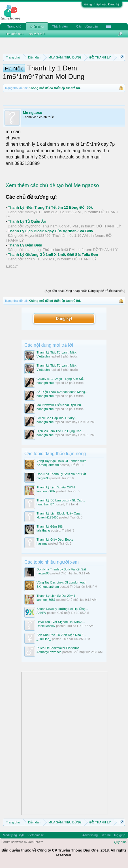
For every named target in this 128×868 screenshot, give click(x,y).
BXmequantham (48, 465)
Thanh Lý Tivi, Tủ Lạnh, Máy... (57, 352)
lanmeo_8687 (46, 491)
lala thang (33, 250)
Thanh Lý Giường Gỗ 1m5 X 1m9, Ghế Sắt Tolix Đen (53, 255)
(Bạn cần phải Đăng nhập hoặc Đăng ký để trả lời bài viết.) (85, 291)
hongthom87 (45, 504)
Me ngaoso (33, 113)
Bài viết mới (37, 34)
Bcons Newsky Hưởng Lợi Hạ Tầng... (62, 609)
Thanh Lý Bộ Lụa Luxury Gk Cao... (61, 500)
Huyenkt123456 (38, 236)
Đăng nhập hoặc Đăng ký (102, 4)
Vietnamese (36, 835)
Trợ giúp (119, 835)
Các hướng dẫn (87, 26)
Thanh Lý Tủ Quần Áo (27, 221)
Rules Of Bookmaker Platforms (58, 648)
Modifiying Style (14, 835)
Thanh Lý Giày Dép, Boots (55, 539)
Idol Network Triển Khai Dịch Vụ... (60, 405)
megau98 (43, 478)
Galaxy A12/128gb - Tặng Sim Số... (61, 379)
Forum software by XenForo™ (22, 842)
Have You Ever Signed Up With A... (61, 622)
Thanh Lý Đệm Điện (25, 245)
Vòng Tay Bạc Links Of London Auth (61, 461)
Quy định (120, 842)
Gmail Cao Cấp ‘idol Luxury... (57, 418)
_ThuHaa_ (44, 639)
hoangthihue (45, 383)
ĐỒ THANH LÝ (109, 226)
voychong (33, 226)
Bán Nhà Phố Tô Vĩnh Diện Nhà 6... (61, 635)
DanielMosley (46, 626)
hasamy (42, 543)
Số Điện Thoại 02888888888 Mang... (62, 392)
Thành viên (60, 26)
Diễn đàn (37, 27)
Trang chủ (14, 26)
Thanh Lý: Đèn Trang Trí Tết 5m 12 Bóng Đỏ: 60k (50, 207)
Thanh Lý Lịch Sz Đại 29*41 (56, 487)
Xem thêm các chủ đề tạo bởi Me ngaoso (52, 185)
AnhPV (41, 613)
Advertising (90, 835)
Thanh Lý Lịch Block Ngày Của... (59, 513)
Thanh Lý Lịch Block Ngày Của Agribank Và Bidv (51, 231)
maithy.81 (32, 212)
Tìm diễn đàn (14, 34)
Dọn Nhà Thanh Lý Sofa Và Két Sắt (61, 474)
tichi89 (30, 259)
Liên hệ (106, 835)
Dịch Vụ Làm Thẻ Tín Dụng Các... (60, 431)
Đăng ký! (64, 318)
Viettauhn (43, 356)
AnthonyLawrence (49, 652)
